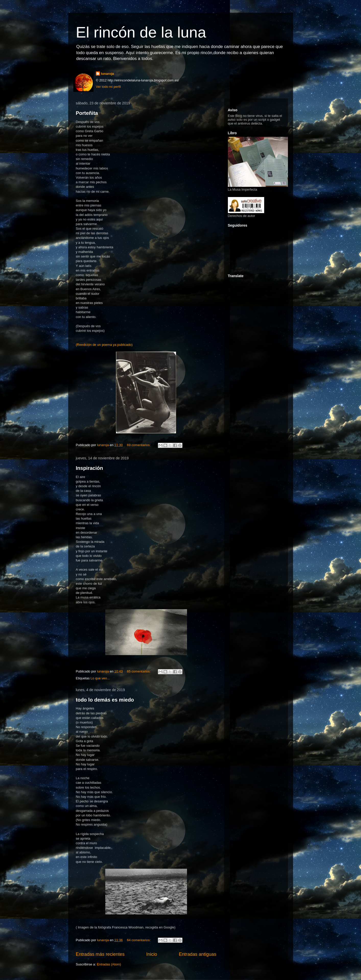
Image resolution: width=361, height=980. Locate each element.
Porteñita (87, 113)
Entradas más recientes (100, 954)
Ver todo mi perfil (108, 87)
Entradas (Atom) (109, 964)
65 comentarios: (139, 671)
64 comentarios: (139, 940)
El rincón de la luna (141, 32)
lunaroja (107, 74)
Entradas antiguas (198, 954)
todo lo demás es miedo (105, 700)
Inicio (152, 954)
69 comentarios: (139, 445)
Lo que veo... (100, 678)
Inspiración (90, 468)
